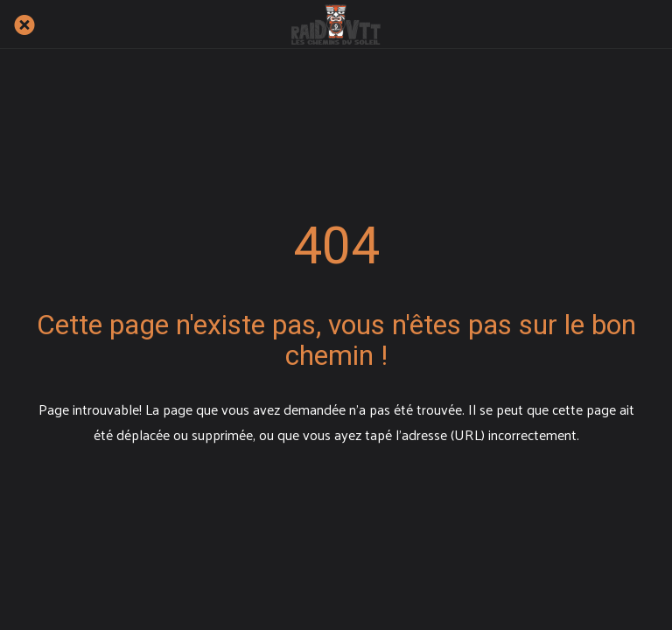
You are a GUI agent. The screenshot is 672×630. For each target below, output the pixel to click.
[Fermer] (24, 24)
